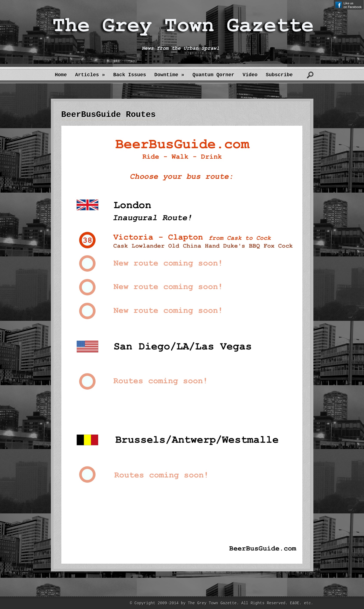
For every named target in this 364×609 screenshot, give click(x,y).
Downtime (169, 75)
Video (250, 75)
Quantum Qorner (214, 75)
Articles (90, 75)
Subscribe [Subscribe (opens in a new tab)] (279, 75)
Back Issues (130, 75)
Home (61, 75)
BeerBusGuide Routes (109, 115)
